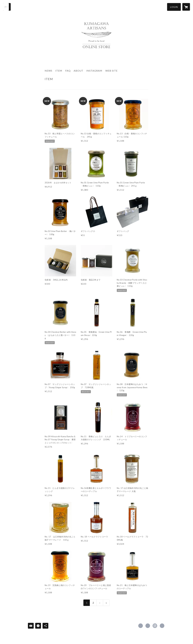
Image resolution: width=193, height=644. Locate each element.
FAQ (68, 71)
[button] (174, 7)
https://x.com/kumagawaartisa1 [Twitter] (148, 626)
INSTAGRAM (94, 71)
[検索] (7, 7)
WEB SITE (111, 71)
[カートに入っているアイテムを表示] (186, 7)
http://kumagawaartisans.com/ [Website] (162, 626)
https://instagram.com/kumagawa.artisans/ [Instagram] (155, 626)
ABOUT (78, 71)
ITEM (59, 71)
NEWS (48, 71)
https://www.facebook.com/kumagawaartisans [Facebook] (141, 626)
